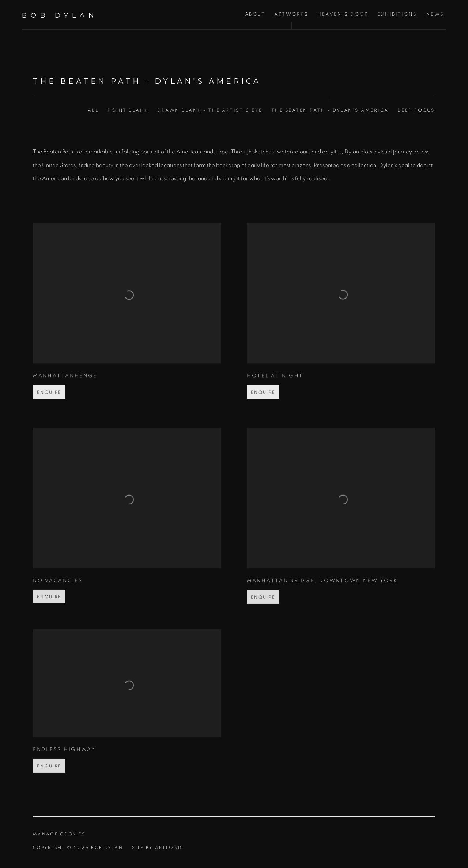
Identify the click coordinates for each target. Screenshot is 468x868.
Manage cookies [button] (59, 834)
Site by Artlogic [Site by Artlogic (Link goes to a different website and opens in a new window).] (158, 848)
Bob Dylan (60, 15)
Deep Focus (416, 111)
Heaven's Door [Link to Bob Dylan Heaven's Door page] (343, 14)
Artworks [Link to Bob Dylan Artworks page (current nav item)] (291, 14)
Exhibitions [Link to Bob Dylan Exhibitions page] (397, 14)
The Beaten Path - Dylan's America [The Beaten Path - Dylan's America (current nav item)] (330, 111)
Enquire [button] (49, 403)
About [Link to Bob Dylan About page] (255, 14)
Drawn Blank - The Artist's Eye (210, 111)
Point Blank (128, 111)
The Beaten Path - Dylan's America (147, 81)
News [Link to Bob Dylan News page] (435, 14)
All (93, 111)
